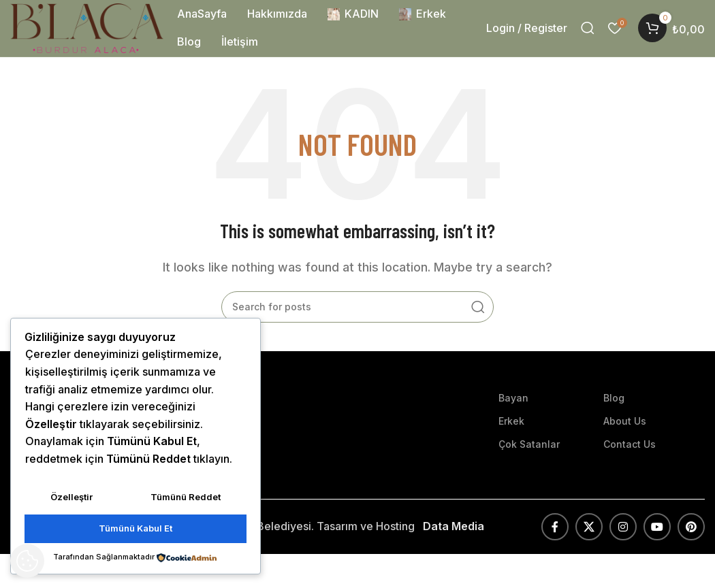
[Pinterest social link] (691, 528)
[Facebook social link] (555, 528)
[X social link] (589, 528)
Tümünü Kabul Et (136, 529)
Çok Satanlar (529, 445)
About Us (625, 422)
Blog (614, 399)
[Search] (588, 29)
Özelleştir (71, 497)
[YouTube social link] (657, 528)
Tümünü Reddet (186, 497)
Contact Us (630, 445)
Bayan (513, 399)
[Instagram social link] (623, 528)
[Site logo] (89, 28)
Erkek (511, 422)
